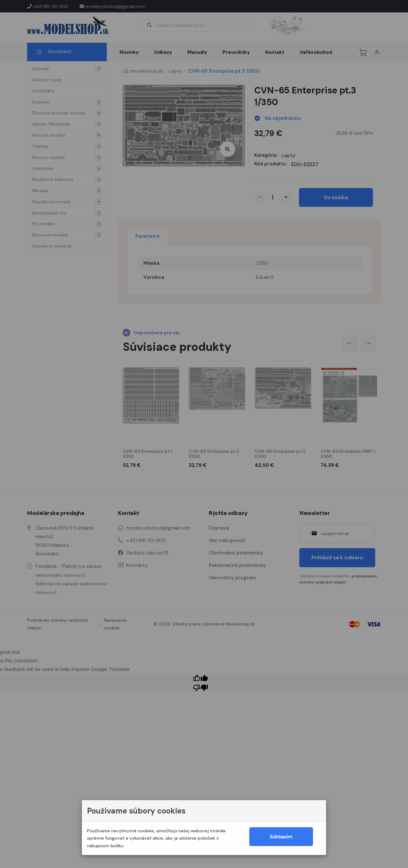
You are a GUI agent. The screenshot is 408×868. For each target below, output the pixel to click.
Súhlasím (281, 837)
